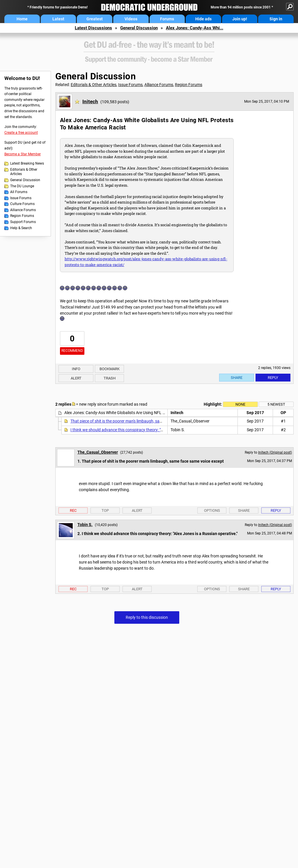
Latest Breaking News (27, 163)
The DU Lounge (22, 186)
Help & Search (21, 228)
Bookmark (110, 369)
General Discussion (139, 28)
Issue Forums (21, 198)
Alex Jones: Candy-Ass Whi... (195, 28)
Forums (167, 19)
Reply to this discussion (147, 617)
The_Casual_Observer (98, 452)
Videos (131, 19)
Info (76, 369)
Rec (73, 510)
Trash (110, 378)
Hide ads (203, 19)
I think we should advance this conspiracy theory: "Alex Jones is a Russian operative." (146, 430)
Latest (58, 19)
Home (22, 19)
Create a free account (21, 133)
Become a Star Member (23, 154)
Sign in (276, 19)
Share (237, 378)
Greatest (95, 19)
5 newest (276, 404)
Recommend (72, 351)
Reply (273, 378)
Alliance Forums (23, 210)
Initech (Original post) (275, 452)
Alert (76, 378)
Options (212, 510)
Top (105, 510)
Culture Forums (22, 204)
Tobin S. (85, 525)
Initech (90, 101)
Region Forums (22, 216)
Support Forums (23, 222)
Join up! (240, 19)
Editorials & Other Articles (24, 172)
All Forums (19, 192)
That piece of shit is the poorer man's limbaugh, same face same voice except (139, 421)
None (240, 404)
